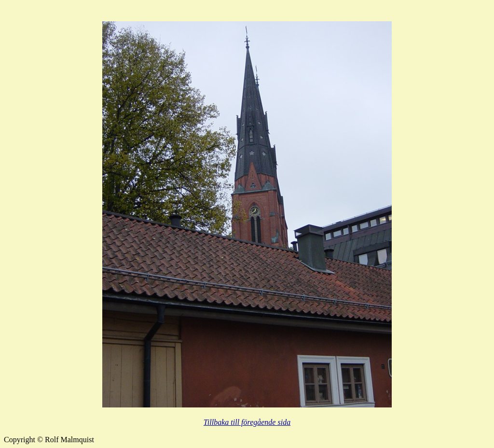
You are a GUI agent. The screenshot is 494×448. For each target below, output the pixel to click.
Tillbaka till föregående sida (247, 422)
